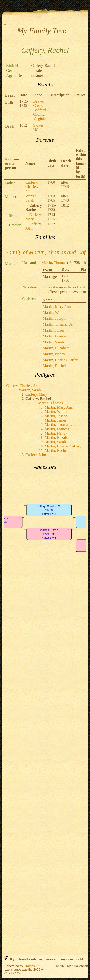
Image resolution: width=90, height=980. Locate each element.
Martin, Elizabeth (56, 348)
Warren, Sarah (32, 198)
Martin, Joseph (54, 318)
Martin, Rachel (54, 366)
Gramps (29, 966)
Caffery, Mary (34, 217)
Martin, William (55, 313)
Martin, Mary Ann (57, 307)
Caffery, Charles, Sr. (32, 187)
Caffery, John (36, 455)
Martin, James (54, 330)
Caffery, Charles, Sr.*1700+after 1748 (49, 510)
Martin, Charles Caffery (61, 360)
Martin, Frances (55, 336)
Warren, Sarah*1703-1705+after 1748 (49, 534)
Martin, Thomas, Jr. (58, 324)
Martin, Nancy (54, 354)
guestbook (74, 959)
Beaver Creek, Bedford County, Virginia (39, 110)
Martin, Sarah (53, 342)
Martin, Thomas (54, 263)
